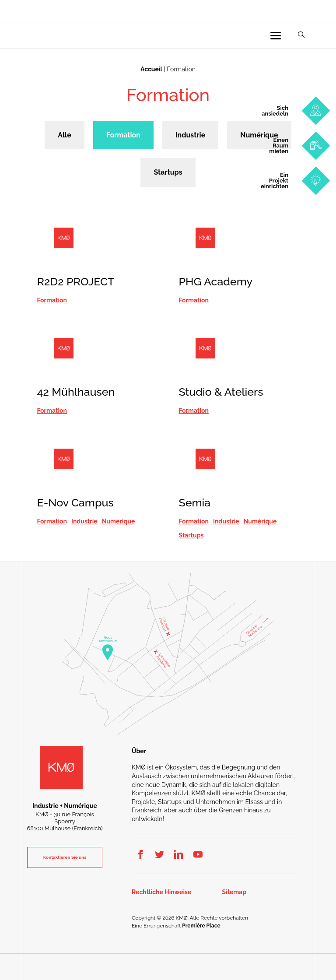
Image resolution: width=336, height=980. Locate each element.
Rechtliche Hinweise (161, 892)
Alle (64, 135)
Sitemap (234, 892)
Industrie (190, 135)
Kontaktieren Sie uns (65, 857)
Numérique (259, 135)
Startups (168, 172)
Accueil (151, 69)
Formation (123, 135)
